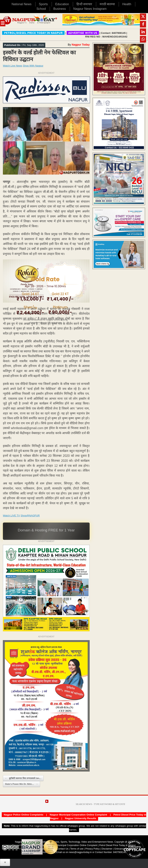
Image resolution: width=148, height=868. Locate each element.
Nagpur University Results (81, 818)
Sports (43, 4)
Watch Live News (13, 66)
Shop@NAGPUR (30, 516)
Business (60, 9)
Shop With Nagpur (33, 66)
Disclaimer (107, 849)
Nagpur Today (81, 45)
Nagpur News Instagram (90, 9)
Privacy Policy (92, 849)
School (41, 9)
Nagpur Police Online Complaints (24, 815)
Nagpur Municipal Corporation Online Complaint (78, 815)
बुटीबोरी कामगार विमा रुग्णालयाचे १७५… (23, 778)
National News (21, 4)
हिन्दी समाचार (84, 4)
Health (127, 4)
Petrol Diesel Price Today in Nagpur (117, 845)
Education (62, 4)
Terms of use (77, 849)
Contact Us (63, 849)
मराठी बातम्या (107, 4)
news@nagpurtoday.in (80, 852)
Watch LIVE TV (11, 516)
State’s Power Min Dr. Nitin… (21, 784)
